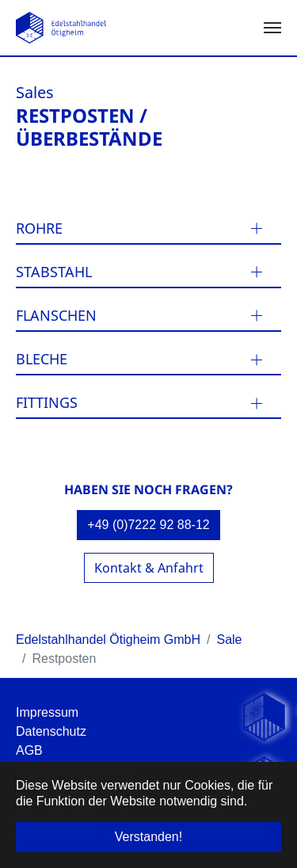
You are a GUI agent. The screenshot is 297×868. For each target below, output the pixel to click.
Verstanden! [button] (148, 837)
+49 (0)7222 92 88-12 (148, 525)
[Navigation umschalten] (272, 28)
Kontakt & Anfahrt (149, 568)
